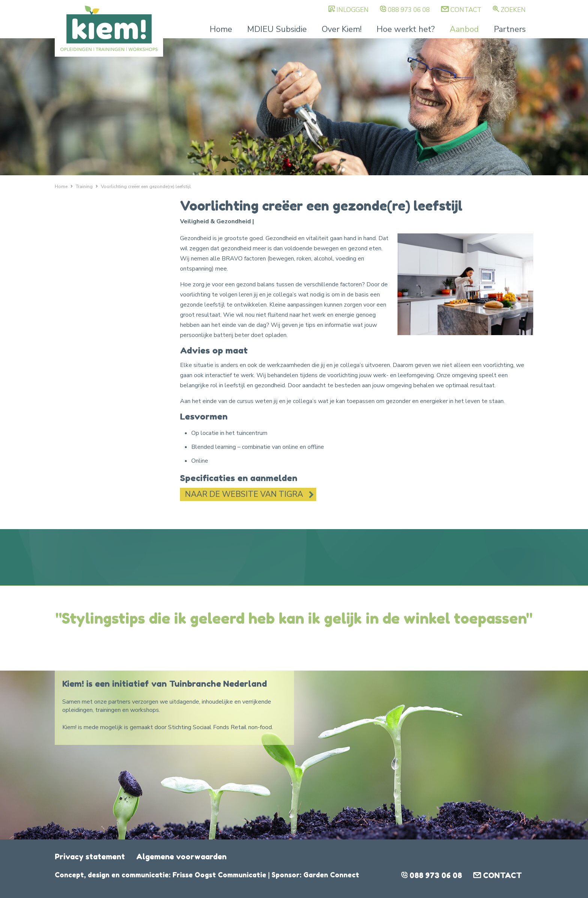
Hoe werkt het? (406, 29)
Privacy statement (90, 857)
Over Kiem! (342, 29)
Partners (510, 29)
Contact (466, 10)
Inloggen (352, 10)
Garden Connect (331, 875)
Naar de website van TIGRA (244, 494)
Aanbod (464, 29)
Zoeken (513, 10)
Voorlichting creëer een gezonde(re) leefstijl (146, 187)
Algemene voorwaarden (181, 857)
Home (221, 29)
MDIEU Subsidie (277, 29)
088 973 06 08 (409, 10)
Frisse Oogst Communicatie (219, 875)
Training (84, 187)
